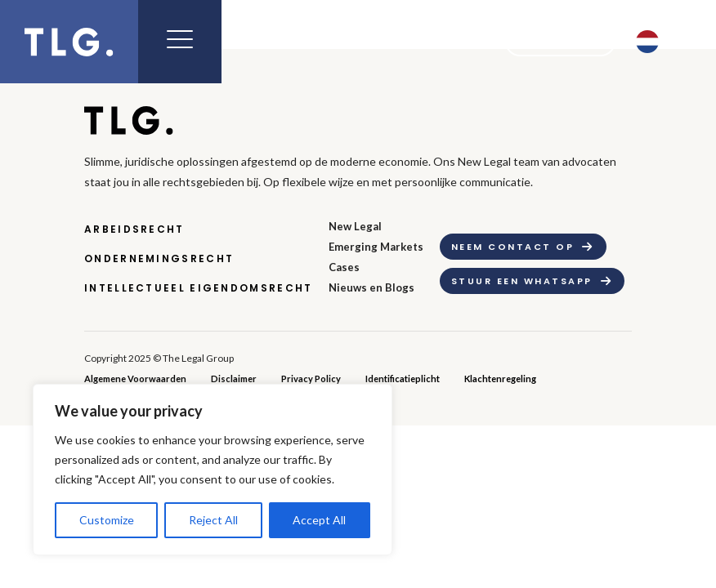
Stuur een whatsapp (522, 281)
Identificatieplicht (403, 379)
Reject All (213, 520)
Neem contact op (512, 247)
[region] (213, 470)
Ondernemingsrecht (159, 258)
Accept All (319, 520)
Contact (550, 42)
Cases (344, 267)
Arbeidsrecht (134, 229)
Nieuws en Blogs (371, 287)
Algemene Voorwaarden (135, 379)
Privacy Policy (311, 379)
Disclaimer (234, 379)
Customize (107, 520)
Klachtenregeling (500, 379)
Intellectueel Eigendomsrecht (198, 288)
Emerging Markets (376, 247)
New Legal (355, 226)
